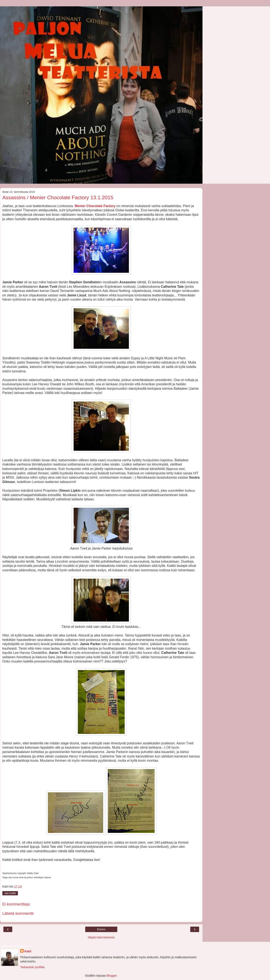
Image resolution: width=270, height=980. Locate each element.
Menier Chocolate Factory (95, 206)
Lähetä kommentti (18, 913)
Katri (28, 951)
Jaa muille (10, 893)
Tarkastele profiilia (32, 967)
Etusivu (101, 929)
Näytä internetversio (101, 937)
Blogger (112, 976)
